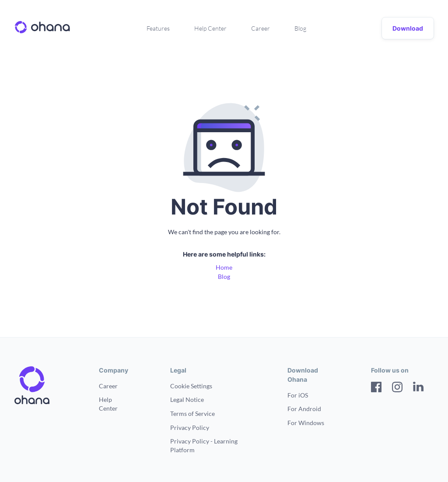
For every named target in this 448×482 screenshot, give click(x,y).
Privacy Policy (190, 427)
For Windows (306, 423)
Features (158, 28)
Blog (300, 28)
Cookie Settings (191, 386)
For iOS (298, 395)
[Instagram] (397, 388)
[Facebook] (376, 388)
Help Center (210, 28)
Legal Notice (187, 399)
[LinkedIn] (418, 388)
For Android (304, 409)
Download (408, 28)
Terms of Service (192, 413)
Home (224, 267)
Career (261, 28)
